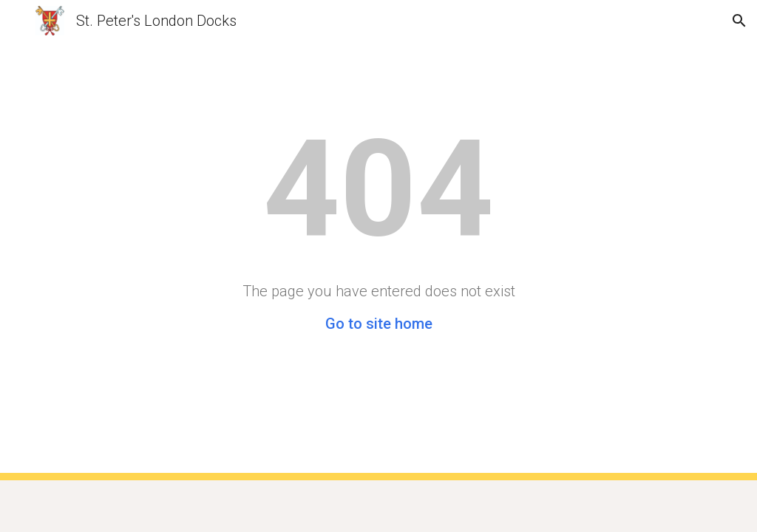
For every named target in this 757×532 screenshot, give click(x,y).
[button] (18, 20)
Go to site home (379, 324)
